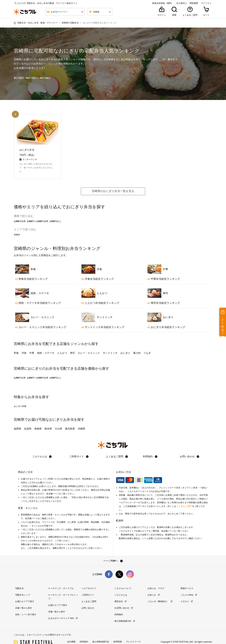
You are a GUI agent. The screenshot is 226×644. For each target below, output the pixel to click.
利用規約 (150, 451)
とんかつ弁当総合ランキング (100, 297)
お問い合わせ (189, 451)
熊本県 (48, 423)
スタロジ (187, 596)
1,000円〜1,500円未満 (37, 216)
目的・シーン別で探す (26, 609)
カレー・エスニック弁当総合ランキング (41, 321)
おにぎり (125, 347)
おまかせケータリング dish (63, 613)
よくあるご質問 (117, 451)
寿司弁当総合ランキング (164, 297)
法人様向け (182, 3)
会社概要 (71, 636)
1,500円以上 (55, 216)
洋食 (24, 347)
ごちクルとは (42, 451)
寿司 (72, 347)
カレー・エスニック (89, 347)
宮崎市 (17, 229)
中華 (32, 347)
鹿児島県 (70, 423)
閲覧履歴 (194, 3)
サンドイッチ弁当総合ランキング (103, 321)
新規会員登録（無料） (163, 3)
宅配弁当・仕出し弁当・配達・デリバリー (37, 23)
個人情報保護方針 (125, 616)
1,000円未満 (20, 216)
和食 (16, 347)
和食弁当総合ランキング (31, 273)
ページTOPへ (113, 555)
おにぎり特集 (20, 401)
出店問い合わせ (124, 602)
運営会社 (120, 596)
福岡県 (17, 423)
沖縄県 (81, 423)
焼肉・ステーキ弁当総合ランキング (38, 297)
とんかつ (62, 347)
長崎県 (38, 423)
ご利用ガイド (79, 451)
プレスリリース (133, 636)
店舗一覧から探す (24, 602)
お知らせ (153, 589)
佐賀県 (28, 423)
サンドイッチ (110, 347)
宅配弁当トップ (23, 589)
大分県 (58, 423)
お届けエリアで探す (25, 596)
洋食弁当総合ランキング (98, 273)
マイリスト (206, 3)
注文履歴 (61, 517)
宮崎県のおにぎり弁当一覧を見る (113, 186)
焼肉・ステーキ (46, 347)
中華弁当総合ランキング (164, 273)
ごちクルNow (189, 589)
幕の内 (137, 347)
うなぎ (147, 347)
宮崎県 (19, 414)
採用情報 (118, 636)
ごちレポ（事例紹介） (160, 596)
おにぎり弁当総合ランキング (166, 321)
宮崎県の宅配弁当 (70, 23)
